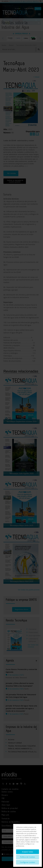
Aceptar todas (27, 852)
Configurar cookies (28, 862)
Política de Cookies (28, 857)
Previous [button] (3, 38)
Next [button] (40, 38)
